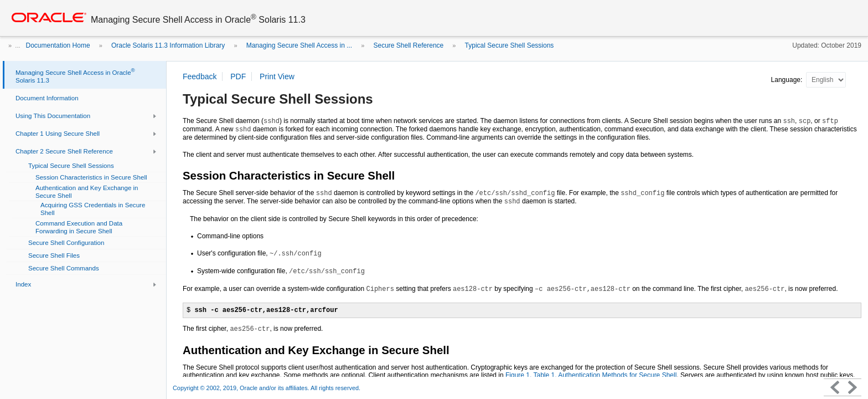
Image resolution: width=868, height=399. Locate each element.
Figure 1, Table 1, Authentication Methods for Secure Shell (591, 375)
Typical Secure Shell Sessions (510, 45)
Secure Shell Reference (408, 45)
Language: (788, 80)
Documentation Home (58, 45)
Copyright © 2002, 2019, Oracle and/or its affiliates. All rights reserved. (267, 388)
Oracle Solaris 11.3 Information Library (168, 45)
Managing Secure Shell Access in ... (299, 45)
